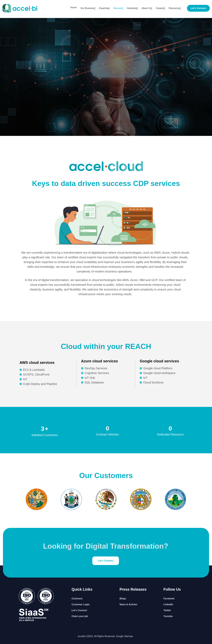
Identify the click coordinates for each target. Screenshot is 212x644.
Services (115, 8)
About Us (145, 8)
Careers (159, 8)
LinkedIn (168, 604)
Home (69, 8)
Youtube (168, 616)
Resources (174, 8)
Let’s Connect (79, 610)
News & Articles (128, 604)
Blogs (123, 599)
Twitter (167, 610)
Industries (130, 8)
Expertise (100, 8)
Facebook (169, 599)
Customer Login (81, 604)
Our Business (83, 8)
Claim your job (80, 616)
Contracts (77, 599)
